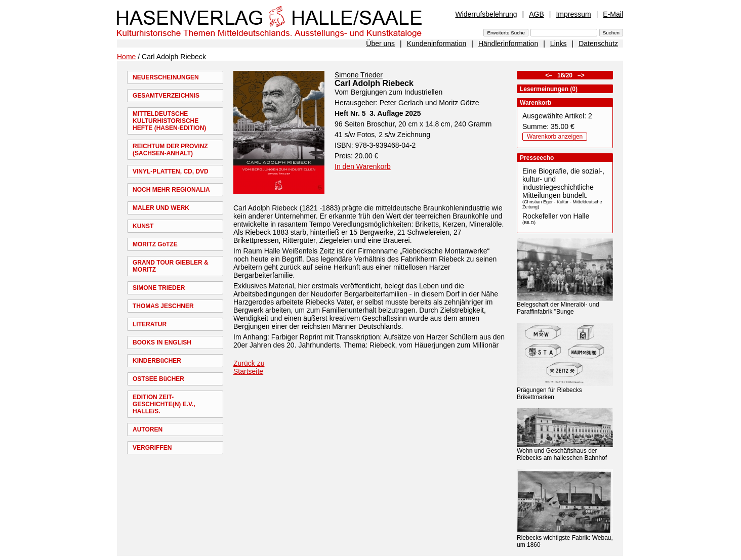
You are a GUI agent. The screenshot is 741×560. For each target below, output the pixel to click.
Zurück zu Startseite (249, 367)
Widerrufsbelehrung (486, 14)
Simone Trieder (359, 75)
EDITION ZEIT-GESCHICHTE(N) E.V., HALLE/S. (164, 404)
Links (559, 44)
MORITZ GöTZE (155, 244)
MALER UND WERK (161, 208)
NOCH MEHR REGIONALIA (171, 190)
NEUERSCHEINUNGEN (166, 77)
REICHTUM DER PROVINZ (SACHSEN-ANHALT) (170, 150)
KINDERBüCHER (157, 361)
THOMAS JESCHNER (163, 306)
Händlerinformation (508, 44)
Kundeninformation (437, 44)
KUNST (143, 226)
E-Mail (613, 14)
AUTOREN (148, 429)
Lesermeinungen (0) (549, 89)
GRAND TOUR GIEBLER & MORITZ (171, 266)
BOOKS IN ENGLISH (162, 342)
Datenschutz (598, 44)
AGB (537, 14)
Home (126, 57)
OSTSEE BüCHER (158, 379)
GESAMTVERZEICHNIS (166, 96)
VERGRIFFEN (152, 448)
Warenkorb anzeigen (555, 137)
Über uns (380, 44)
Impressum (573, 14)
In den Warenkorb (363, 166)
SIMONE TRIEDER (159, 288)
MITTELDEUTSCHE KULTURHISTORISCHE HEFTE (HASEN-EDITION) (169, 121)
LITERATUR (150, 324)
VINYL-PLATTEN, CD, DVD (171, 171)
